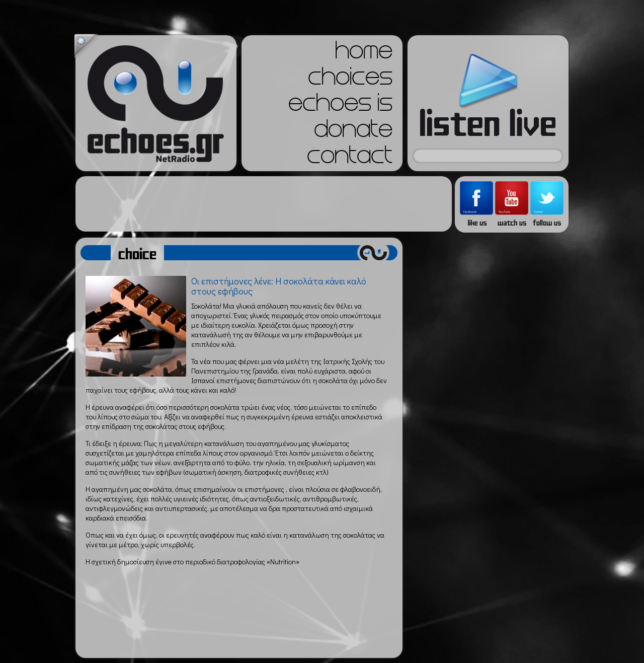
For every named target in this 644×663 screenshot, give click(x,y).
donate (353, 132)
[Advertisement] (264, 204)
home (364, 53)
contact (350, 158)
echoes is (340, 106)
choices (350, 80)
